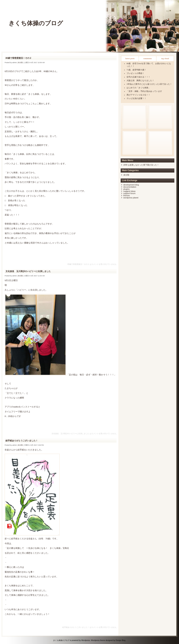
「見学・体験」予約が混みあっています (144, 91)
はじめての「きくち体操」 (138, 88)
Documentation (130, 187)
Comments (147, 58)
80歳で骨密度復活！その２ (19, 58)
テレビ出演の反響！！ (136, 98)
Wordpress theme (98, 640)
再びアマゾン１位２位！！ (138, 95)
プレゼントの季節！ (135, 73)
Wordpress (86, 640)
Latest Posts (130, 58)
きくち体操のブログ (36, 23)
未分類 (126, 175)
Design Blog (120, 640)
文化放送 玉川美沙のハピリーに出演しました (28, 271)
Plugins (126, 189)
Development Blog (131, 185)
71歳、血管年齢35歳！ (136, 70)
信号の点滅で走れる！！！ (138, 77)
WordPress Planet (131, 198)
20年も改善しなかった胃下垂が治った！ (141, 165)
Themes (127, 195)
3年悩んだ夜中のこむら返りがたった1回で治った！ (149, 84)
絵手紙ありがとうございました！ (22, 441)
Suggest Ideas (129, 191)
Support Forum (129, 193)
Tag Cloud (165, 58)
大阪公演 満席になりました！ (140, 80)
